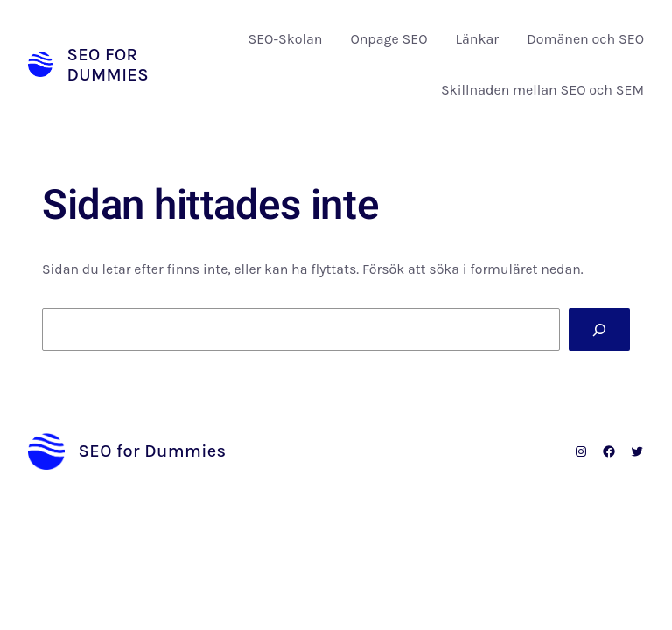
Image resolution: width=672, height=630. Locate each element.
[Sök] (599, 329)
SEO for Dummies (108, 65)
